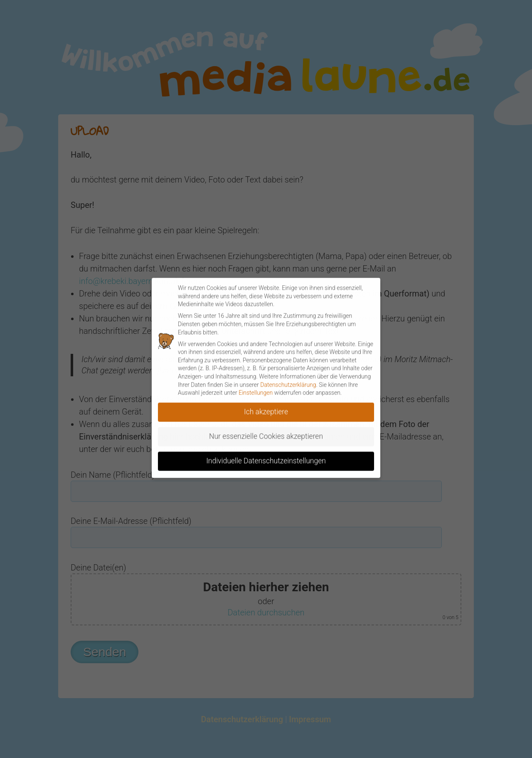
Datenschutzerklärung (288, 380)
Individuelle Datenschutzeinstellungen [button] (266, 456)
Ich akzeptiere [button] (266, 407)
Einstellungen (256, 388)
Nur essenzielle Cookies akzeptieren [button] (266, 432)
